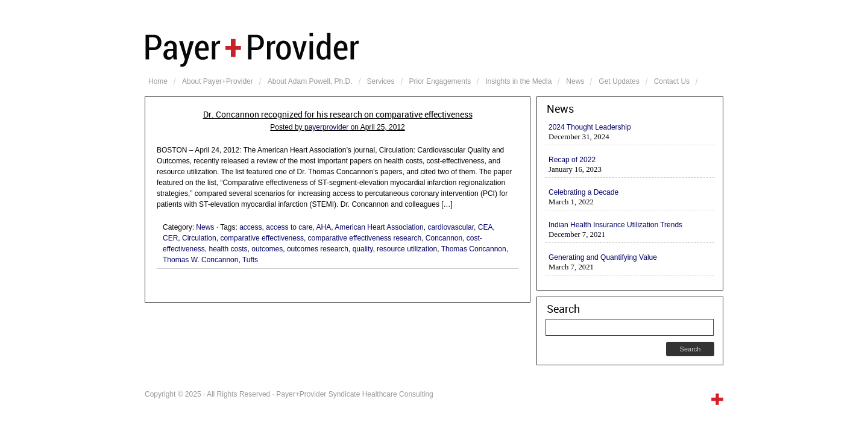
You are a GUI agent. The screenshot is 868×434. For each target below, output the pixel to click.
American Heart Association (379, 227)
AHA (324, 227)
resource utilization (407, 249)
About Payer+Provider (218, 81)
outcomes (267, 249)
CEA (486, 227)
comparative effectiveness (262, 238)
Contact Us (672, 81)
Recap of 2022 (572, 160)
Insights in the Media (518, 81)
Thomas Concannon (474, 249)
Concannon (444, 238)
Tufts (250, 260)
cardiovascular (451, 227)
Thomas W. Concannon (200, 260)
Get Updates (619, 81)
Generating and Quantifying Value (603, 257)
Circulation (199, 238)
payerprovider (326, 127)
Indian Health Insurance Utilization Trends (615, 225)
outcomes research (318, 249)
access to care (289, 227)
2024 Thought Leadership (590, 127)
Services (381, 81)
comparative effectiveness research (365, 238)
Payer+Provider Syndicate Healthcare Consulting (434, 48)
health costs (228, 249)
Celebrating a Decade (583, 192)
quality (363, 249)
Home (158, 81)
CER (170, 238)
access (250, 227)
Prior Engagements (440, 81)
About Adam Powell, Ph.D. (310, 81)
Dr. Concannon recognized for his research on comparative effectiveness (338, 115)
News (575, 81)
